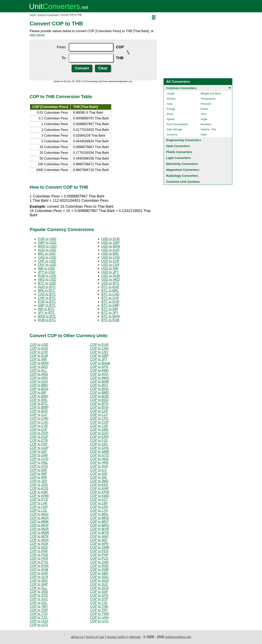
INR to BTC (46, 309)
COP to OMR (100, 547)
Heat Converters (178, 146)
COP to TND (99, 606)
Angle (204, 119)
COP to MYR (99, 533)
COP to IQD (99, 474)
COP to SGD (99, 581)
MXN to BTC (47, 316)
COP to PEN (99, 551)
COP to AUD (39, 348)
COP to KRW (39, 496)
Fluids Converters (179, 152)
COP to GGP (39, 448)
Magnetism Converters (183, 170)
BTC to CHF (110, 298)
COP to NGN (39, 540)
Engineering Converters (184, 140)
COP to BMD (99, 393)
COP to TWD (100, 614)
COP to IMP (38, 474)
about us (77, 637)
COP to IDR (38, 470)
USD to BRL (110, 254)
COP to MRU (100, 525)
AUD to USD (47, 250)
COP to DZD (99, 433)
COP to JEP (38, 481)
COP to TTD (39, 614)
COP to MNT (99, 522)
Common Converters (181, 88)
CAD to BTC (47, 294)
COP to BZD (39, 411)
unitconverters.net (178, 637)
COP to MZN (39, 536)
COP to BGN (39, 389)
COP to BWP (39, 407)
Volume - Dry (208, 129)
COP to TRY (99, 610)
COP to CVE (39, 426)
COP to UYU (99, 621)
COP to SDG (99, 577)
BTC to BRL (110, 291)
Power (204, 109)
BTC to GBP (110, 305)
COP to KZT (99, 499)
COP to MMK (39, 522)
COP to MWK (40, 533)
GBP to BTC (47, 305)
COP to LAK (39, 503)
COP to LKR (39, 507)
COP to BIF (38, 393)
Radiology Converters (182, 176)
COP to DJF (38, 429)
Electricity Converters (182, 164)
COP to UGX (39, 621)
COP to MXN (39, 363)
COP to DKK (99, 429)
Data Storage (174, 129)
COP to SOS (99, 588)
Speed (171, 119)
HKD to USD (47, 279)
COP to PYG (39, 562)
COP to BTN (99, 404)
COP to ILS (98, 470)
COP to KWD (100, 496)
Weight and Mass (211, 94)
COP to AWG (100, 378)
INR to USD (46, 268)
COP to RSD (99, 566)
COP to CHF (39, 352)
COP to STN (99, 595)
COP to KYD (39, 499)
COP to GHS (99, 448)
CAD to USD (47, 257)
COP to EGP (39, 437)
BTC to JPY (110, 313)
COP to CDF (99, 411)
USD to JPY (110, 272)
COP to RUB (39, 570)
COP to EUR (99, 345)
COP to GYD (39, 459)
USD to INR (110, 268)
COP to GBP (99, 356)
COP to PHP (99, 555)
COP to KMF (39, 492)
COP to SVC (39, 599)
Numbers (206, 124)
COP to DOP (39, 433)
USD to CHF (110, 261)
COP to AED (39, 367)
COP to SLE (99, 584)
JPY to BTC (46, 313)
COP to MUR (39, 529)
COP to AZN (39, 382)
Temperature (208, 99)
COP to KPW (100, 492)
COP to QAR (99, 562)
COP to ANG (39, 374)
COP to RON (39, 566)
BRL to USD (47, 254)
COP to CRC (99, 418)
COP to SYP (99, 599)
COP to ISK (98, 477)
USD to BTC (110, 283)
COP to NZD (39, 547)
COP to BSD (99, 400)
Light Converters (178, 158)
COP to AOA (99, 374)
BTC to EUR (110, 302)
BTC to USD (47, 283)
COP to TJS (99, 603)
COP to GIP (38, 452)
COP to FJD (99, 440)
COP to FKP (39, 444)
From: (62, 47)
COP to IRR (38, 477)
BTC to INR (110, 309)
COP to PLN (99, 558)
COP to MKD (99, 518)
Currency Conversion (48, 15)
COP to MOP (39, 525)
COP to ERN (99, 437)
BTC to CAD (110, 294)
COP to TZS (39, 617)
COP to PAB (39, 551)
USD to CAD (111, 257)
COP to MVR (99, 529)
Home (33, 15)
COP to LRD (99, 507)
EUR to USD (47, 239)
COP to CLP (99, 415)
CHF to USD (47, 261)
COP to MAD (39, 514)
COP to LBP (99, 503)
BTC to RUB (110, 320)
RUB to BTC (47, 320)
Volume (171, 99)
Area (169, 104)
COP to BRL (39, 400)
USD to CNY (111, 265)
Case (204, 134)
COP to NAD (99, 536)
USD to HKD (111, 279)
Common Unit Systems (183, 182)
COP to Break (100, 363)
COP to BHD (99, 389)
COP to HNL (39, 463)
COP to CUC (39, 422)
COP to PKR (39, 558)
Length (171, 94)
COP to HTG (39, 466)
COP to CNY (99, 352)
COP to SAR (39, 573)
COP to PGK (39, 555)
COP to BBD (39, 385)
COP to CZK (99, 426)
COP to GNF (39, 455)
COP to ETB (39, 440)
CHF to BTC (47, 298)
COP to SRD (39, 592)
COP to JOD (39, 485)
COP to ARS (39, 378)
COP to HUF (99, 466)
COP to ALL (38, 370)
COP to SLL (38, 588)
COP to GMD (100, 452)
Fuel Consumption (177, 124)
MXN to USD (47, 246)
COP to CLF (39, 415)
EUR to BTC (47, 302)
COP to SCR (39, 577)
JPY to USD (47, 272)
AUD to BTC (47, 287)
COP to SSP (99, 592)
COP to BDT (99, 385)
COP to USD (39, 345)
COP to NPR (99, 544)
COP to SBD (99, 573)
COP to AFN (99, 367)
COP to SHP (39, 584)
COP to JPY (99, 359)
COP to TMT (39, 606)
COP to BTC (39, 404)
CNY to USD (47, 265)
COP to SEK (39, 581)
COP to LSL (38, 511)
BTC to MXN (111, 316)
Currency (172, 134)
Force (170, 114)
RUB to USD (47, 276)
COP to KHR (99, 488)
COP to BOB (99, 396)
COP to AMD (99, 370)
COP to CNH (39, 418)
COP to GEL (99, 444)
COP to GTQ (99, 455)
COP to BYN (99, 407)
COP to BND (39, 396)
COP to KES (99, 485)
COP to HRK (99, 463)
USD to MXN (111, 246)
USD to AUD (110, 250)
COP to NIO (99, 540)
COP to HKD (99, 459)
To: (64, 58)
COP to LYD (99, 511)
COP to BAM (99, 382)
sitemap (135, 637)
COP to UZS (39, 625)
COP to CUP (99, 422)
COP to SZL (38, 603)
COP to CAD (99, 348)
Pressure (206, 104)
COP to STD (39, 595)
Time (203, 114)
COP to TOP (39, 610)
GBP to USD (47, 243)
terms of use (95, 637)
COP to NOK (39, 544)
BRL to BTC (47, 291)
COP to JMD (99, 481)
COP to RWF (100, 570)
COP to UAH (99, 617)
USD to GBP (111, 243)
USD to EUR (111, 239)
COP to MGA (39, 518)
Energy (171, 109)
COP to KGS (39, 488)
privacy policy (117, 637)
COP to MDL (99, 514)
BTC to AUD (110, 287)
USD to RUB (111, 276)
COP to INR (38, 359)
